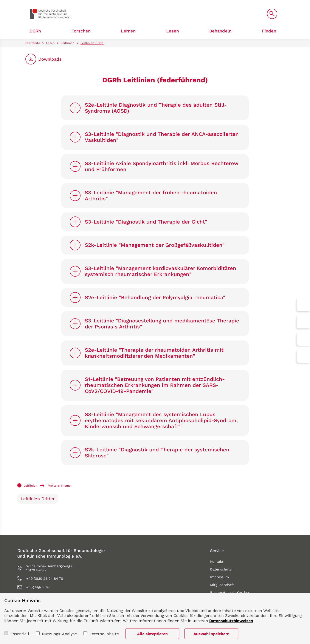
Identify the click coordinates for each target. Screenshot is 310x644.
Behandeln (220, 31)
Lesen (173, 31)
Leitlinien (68, 43)
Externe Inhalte (104, 634)
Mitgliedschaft (222, 585)
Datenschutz (221, 569)
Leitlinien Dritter (38, 499)
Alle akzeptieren (152, 634)
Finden (269, 31)
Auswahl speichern (212, 634)
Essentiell (20, 634)
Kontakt (217, 562)
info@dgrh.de (37, 587)
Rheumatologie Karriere (230, 593)
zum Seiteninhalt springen (0, 0)
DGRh (35, 31)
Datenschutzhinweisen (231, 621)
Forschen (81, 31)
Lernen (128, 31)
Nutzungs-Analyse (59, 634)
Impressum (219, 577)
